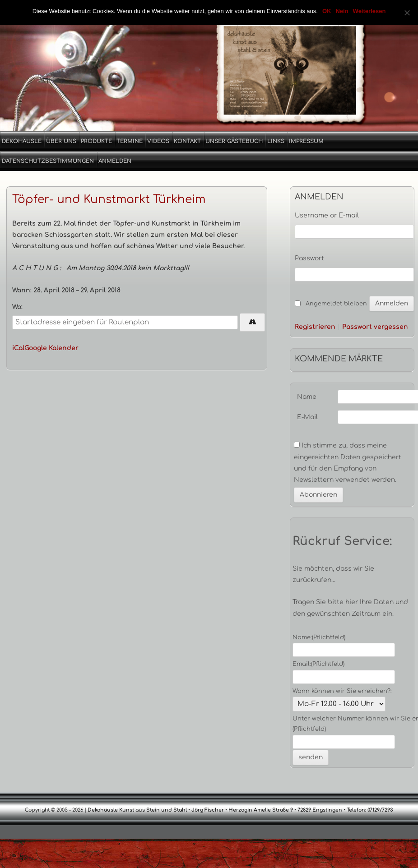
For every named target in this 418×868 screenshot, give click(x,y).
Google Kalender (51, 348)
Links (276, 141)
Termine (130, 141)
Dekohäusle (22, 141)
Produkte (96, 141)
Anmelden (115, 161)
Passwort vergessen (375, 327)
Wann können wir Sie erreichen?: (342, 691)
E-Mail (307, 417)
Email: (318, 664)
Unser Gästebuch (234, 141)
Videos (158, 141)
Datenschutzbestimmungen (48, 161)
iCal (18, 348)
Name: (319, 637)
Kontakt (187, 141)
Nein (342, 11)
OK (327, 11)
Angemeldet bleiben (336, 304)
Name (307, 397)
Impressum (306, 141)
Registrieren (315, 327)
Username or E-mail (327, 215)
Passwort (309, 258)
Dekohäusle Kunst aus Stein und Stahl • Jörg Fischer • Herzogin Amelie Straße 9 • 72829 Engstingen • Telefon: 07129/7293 (240, 810)
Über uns (61, 141)
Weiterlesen (369, 11)
